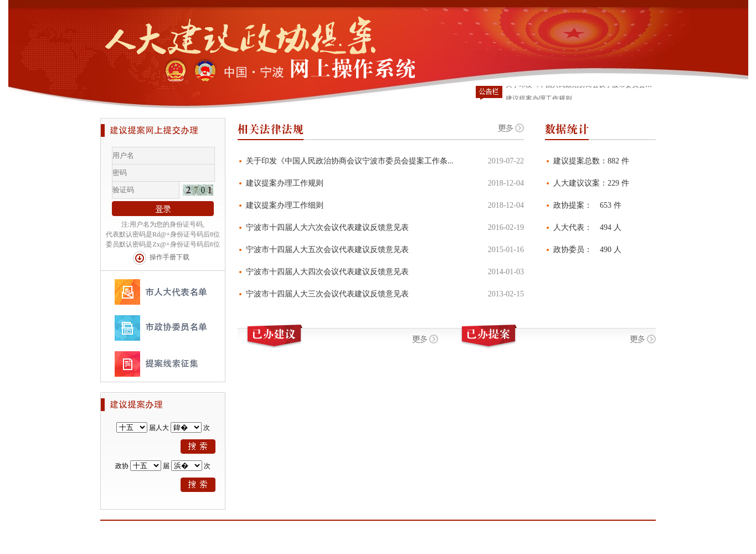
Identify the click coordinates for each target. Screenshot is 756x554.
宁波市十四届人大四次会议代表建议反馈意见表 (327, 272)
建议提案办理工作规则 (285, 183)
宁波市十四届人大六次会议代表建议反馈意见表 (327, 227)
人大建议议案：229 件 (591, 183)
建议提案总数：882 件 (591, 161)
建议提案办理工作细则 (285, 205)
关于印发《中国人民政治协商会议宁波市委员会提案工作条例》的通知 (609, 86)
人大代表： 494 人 (587, 227)
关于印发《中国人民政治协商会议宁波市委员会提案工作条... (350, 161)
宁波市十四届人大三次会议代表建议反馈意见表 (327, 294)
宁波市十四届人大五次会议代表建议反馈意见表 (327, 250)
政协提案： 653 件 (587, 205)
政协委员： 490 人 (587, 250)
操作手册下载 (169, 257)
